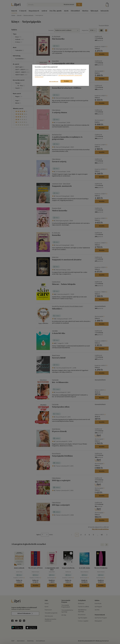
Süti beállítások (54, 82)
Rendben (67, 81)
